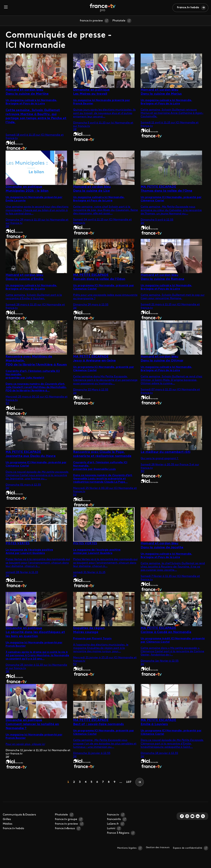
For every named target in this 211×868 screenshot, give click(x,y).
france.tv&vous (65, 828)
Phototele (119, 21)
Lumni (111, 828)
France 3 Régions (118, 833)
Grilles (7, 819)
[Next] (140, 782)
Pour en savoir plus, (19, 744)
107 (129, 782)
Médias (8, 824)
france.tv (113, 815)
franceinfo (114, 819)
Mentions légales (127, 848)
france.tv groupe (66, 819)
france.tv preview (91, 21)
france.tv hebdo (188, 8)
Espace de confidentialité (188, 848)
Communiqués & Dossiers (19, 815)
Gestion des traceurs (158, 848)
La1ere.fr (113, 824)
